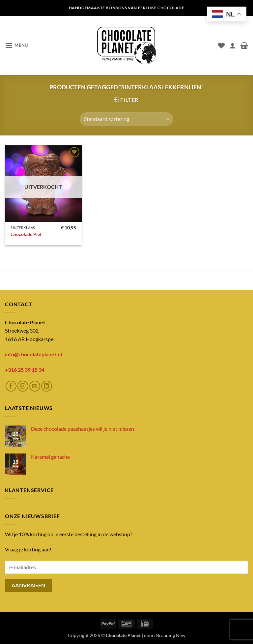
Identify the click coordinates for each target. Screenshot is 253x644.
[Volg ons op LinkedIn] (47, 386)
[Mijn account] (233, 45)
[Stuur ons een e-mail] (35, 386)
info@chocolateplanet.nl (33, 354)
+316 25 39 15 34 (25, 370)
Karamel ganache (50, 457)
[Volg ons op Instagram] (23, 386)
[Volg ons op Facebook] (11, 386)
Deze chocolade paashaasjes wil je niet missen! (83, 429)
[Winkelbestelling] (126, 119)
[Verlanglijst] (221, 45)
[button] (16, 45)
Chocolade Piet (26, 234)
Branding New (171, 635)
